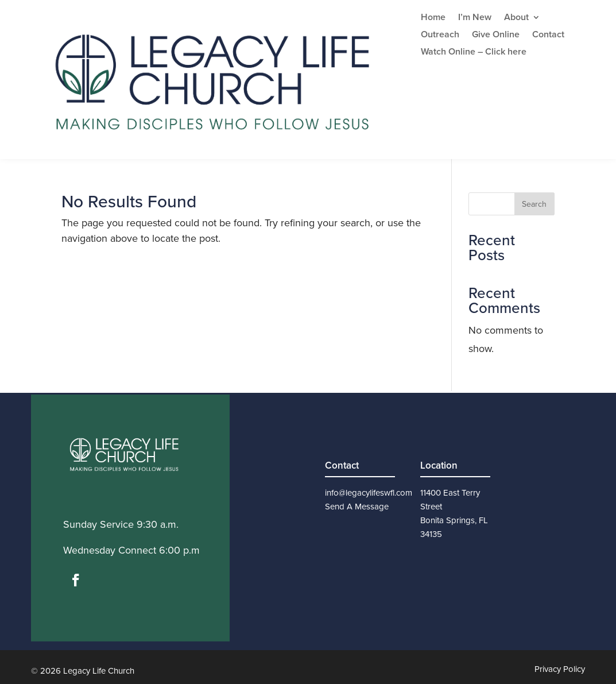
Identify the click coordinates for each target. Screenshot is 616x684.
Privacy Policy (560, 669)
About (516, 18)
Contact (548, 36)
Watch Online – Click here (474, 53)
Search (534, 204)
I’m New (475, 18)
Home (433, 18)
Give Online (496, 36)
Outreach (440, 36)
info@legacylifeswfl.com (369, 493)
